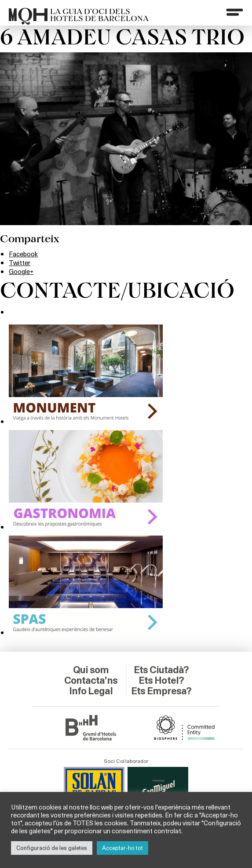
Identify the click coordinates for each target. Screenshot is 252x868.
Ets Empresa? (161, 685)
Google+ (22, 271)
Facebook (24, 253)
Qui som (91, 658)
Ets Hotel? (161, 669)
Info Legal (91, 679)
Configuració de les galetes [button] (52, 848)
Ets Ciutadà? (161, 658)
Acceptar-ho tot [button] (122, 848)
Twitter (20, 262)
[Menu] (234, 13)
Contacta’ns (91, 669)
